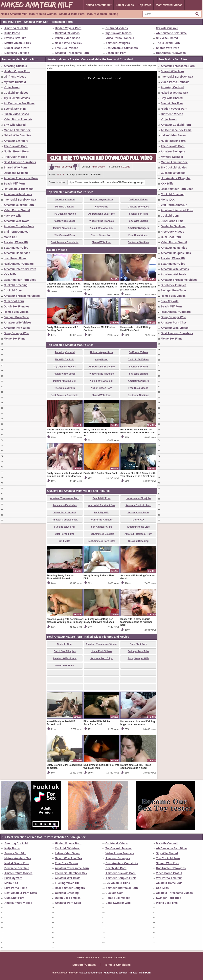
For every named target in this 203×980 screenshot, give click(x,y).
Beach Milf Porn (116, 53)
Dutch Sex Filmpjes (17, 306)
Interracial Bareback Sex (20, 200)
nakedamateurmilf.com (65, 973)
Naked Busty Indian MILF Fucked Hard (61, 723)
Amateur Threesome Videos (22, 296)
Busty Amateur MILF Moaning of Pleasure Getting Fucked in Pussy (100, 287)
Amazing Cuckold (16, 28)
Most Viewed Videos (169, 5)
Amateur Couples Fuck (19, 226)
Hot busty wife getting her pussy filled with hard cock (99, 621)
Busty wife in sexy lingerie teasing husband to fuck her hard (136, 622)
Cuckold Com (13, 290)
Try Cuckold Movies (118, 33)
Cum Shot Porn (14, 301)
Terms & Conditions (118, 965)
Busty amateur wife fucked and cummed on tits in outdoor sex (64, 475)
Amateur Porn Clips (17, 328)
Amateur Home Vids (17, 253)
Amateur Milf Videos (90, 175)
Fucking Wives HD (16, 242)
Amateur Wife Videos (18, 323)
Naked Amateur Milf (99, 5)
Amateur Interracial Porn (20, 269)
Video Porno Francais (120, 38)
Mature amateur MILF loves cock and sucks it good (136, 766)
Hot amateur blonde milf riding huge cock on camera (138, 723)
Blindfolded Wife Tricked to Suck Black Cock (99, 723)
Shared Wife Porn (168, 48)
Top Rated (145, 5)
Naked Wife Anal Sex (69, 43)
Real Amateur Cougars (19, 264)
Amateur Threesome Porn (72, 53)
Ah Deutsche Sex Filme (171, 33)
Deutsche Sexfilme (17, 53)
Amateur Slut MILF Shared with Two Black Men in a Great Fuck (138, 475)
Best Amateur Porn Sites (20, 280)
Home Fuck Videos (16, 312)
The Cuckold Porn (168, 43)
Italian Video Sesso (68, 38)
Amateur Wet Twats (17, 221)
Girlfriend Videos (117, 28)
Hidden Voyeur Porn (68, 28)
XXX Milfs (10, 274)
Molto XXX (11, 237)
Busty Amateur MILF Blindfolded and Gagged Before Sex (101, 433)
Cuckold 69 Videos (67, 33)
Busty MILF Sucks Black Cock (100, 473)
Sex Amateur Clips (16, 248)
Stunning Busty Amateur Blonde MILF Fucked (60, 577)
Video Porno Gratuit (17, 210)
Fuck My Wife (13, 216)
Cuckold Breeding (16, 285)
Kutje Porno (12, 33)
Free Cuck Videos (67, 48)
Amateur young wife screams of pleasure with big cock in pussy (65, 621)
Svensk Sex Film (15, 38)
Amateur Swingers (118, 43)
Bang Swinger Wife (16, 333)
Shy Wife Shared (167, 38)
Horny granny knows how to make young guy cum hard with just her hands (138, 287)
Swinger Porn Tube (16, 317)
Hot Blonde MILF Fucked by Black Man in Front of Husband (138, 431)
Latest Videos (125, 5)
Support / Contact (84, 965)
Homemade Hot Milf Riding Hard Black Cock (135, 329)
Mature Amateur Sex (18, 43)
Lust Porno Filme (15, 258)
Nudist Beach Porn (17, 48)
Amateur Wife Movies (18, 194)
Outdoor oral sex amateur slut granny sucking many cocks (64, 285)
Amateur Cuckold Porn (19, 205)
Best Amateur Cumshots (122, 48)
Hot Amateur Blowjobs (171, 53)
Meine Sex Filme (15, 339)
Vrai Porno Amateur (17, 232)
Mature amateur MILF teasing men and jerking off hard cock (64, 431)
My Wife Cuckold (167, 28)
